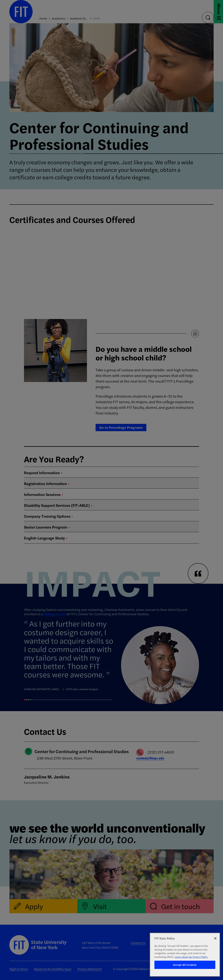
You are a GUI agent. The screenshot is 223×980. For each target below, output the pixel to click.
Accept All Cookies (185, 965)
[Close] (215, 938)
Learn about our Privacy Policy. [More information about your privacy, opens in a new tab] (191, 957)
